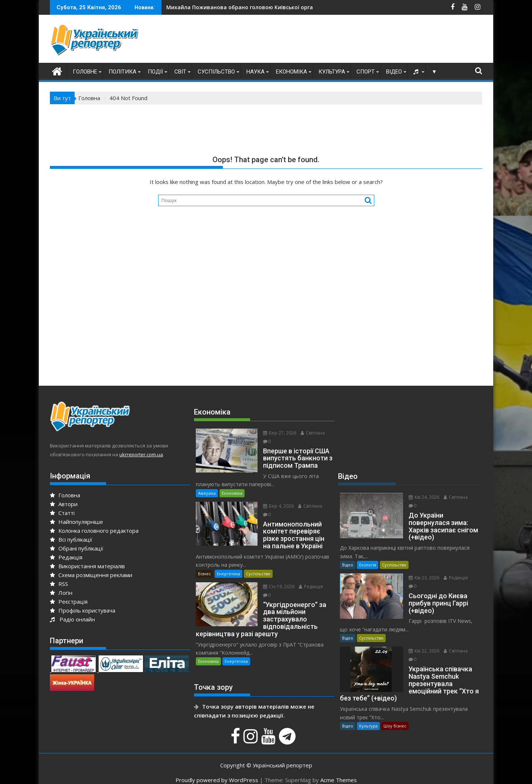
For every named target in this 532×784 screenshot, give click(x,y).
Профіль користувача (83, 610)
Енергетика (229, 565)
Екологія (368, 565)
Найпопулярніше (76, 522)
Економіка (291, 72)
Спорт (366, 72)
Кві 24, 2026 (421, 497)
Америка (207, 485)
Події (155, 72)
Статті (62, 513)
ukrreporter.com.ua (141, 454)
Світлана (310, 433)
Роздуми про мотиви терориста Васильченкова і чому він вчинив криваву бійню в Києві (303, 7)
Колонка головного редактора (94, 531)
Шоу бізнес (395, 718)
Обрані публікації (77, 548)
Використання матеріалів (87, 566)
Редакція (66, 557)
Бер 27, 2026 (277, 433)
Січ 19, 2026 (276, 578)
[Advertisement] (348, 41)
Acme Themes (339, 772)
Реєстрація (69, 601)
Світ (180, 72)
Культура (332, 72)
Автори (64, 504)
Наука (255, 72)
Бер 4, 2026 (275, 497)
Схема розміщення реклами (91, 575)
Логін (61, 593)
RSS (59, 584)
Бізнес (204, 565)
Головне (85, 72)
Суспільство (216, 72)
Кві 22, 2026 (421, 643)
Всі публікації (71, 539)
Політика (122, 72)
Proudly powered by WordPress (217, 772)
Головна (65, 495)
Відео (394, 72)
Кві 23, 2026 (421, 578)
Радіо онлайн (72, 619)
